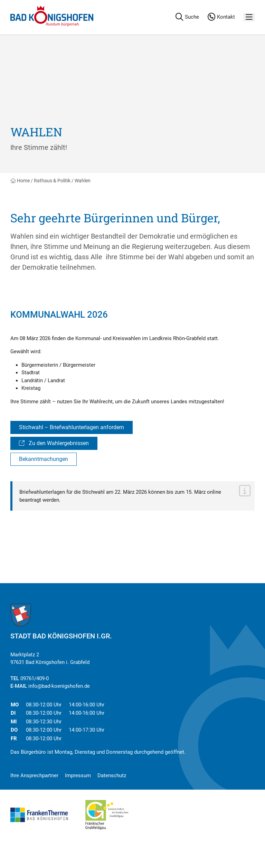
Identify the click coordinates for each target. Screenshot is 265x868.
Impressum (78, 775)
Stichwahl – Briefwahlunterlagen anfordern (72, 427)
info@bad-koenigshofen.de (59, 686)
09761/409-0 (35, 678)
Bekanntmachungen (44, 459)
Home (20, 181)
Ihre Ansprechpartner (34, 775)
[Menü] (249, 17)
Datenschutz (112, 775)
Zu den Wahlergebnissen (54, 443)
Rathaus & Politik (52, 181)
